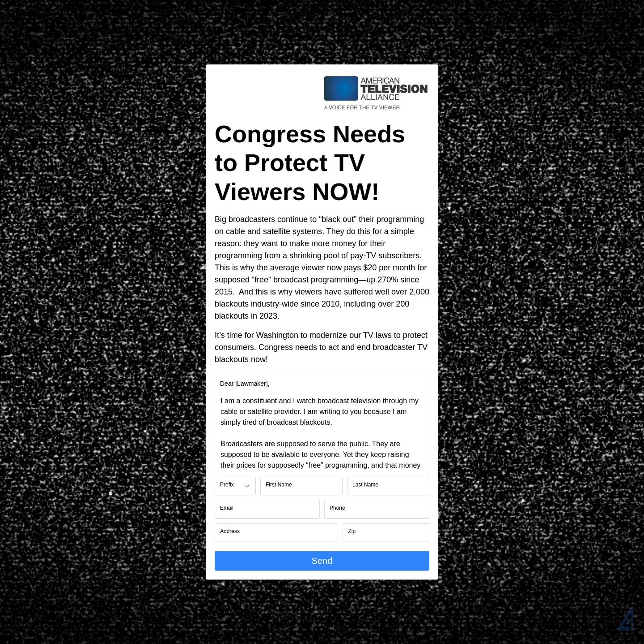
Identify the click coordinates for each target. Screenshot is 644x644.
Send (322, 561)
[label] (245, 384)
